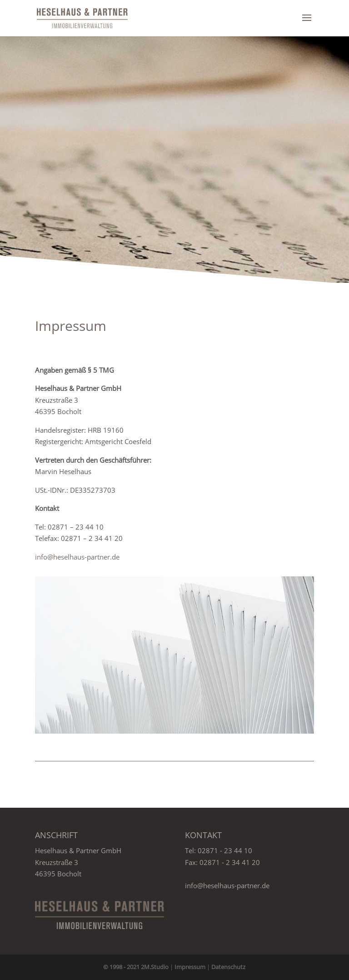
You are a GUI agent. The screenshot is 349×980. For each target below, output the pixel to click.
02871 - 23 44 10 (225, 850)
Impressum (190, 967)
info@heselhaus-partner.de (77, 557)
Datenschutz (228, 967)
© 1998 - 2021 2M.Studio (136, 967)
